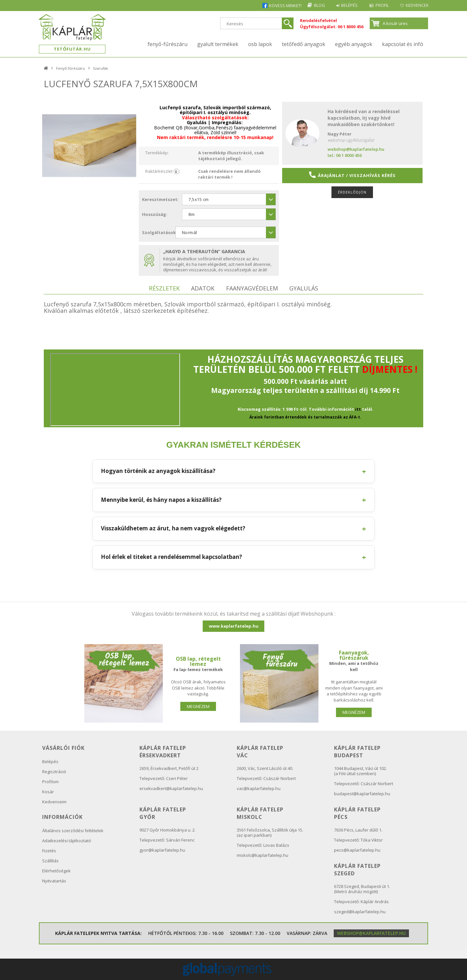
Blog (314, 5)
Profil (380, 5)
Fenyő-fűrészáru (168, 44)
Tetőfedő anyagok (304, 44)
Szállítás (50, 861)
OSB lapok (260, 44)
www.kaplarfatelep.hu (234, 626)
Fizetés (49, 851)
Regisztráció (54, 772)
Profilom (50, 782)
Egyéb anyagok (354, 44)
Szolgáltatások (159, 232)
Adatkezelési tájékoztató (67, 841)
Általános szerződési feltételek (73, 831)
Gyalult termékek (218, 44)
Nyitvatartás (54, 881)
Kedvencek (417, 5)
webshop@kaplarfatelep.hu (356, 149)
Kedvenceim (54, 802)
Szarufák (101, 68)
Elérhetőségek (56, 871)
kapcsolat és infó (403, 44)
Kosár (48, 792)
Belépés (346, 5)
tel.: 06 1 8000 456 (345, 155)
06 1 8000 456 (350, 27)
